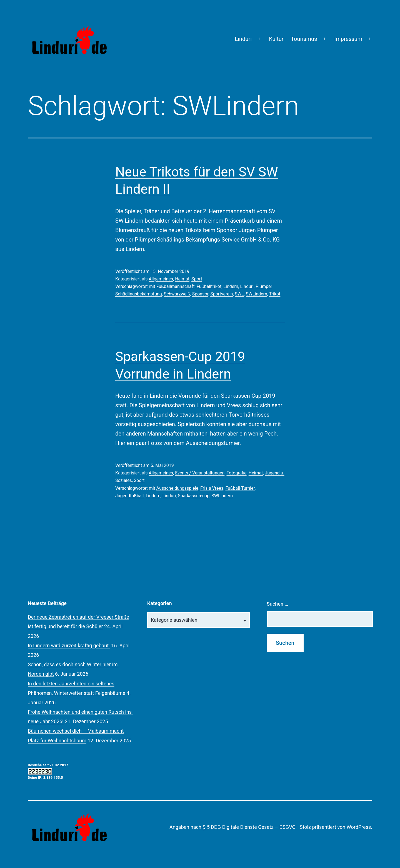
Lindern (231, 286)
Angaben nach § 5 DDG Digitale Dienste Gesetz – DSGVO (232, 827)
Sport (197, 279)
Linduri (243, 39)
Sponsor (200, 294)
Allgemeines (161, 279)
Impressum (348, 39)
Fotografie (236, 473)
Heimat (182, 279)
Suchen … (277, 604)
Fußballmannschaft (176, 286)
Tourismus (304, 39)
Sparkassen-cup (194, 496)
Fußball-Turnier (240, 488)
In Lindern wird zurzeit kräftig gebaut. (69, 646)
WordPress (359, 827)
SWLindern (257, 294)
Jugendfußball (129, 496)
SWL (239, 294)
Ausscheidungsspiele (177, 488)
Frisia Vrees (212, 488)
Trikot (275, 294)
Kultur (276, 39)
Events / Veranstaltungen (200, 473)
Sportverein (222, 294)
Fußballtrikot (209, 286)
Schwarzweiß (177, 294)
